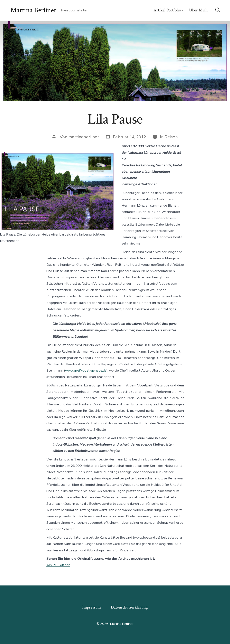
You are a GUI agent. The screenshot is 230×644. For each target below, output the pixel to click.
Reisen (171, 137)
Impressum (91, 607)
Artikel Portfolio (169, 10)
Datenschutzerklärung (129, 607)
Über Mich (198, 10)
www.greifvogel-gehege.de (86, 370)
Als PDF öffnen (58, 565)
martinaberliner (84, 137)
